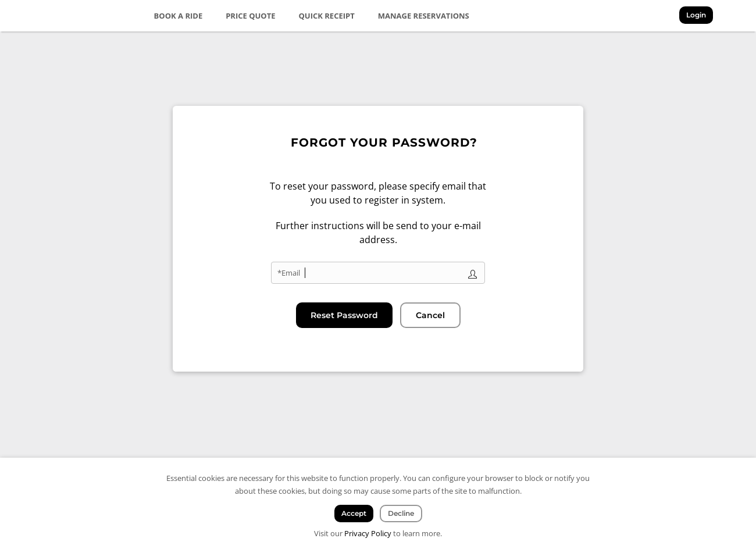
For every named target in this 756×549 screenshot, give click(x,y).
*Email (289, 273)
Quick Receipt (327, 16)
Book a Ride (179, 16)
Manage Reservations (424, 16)
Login (696, 15)
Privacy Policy (368, 533)
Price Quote (250, 16)
